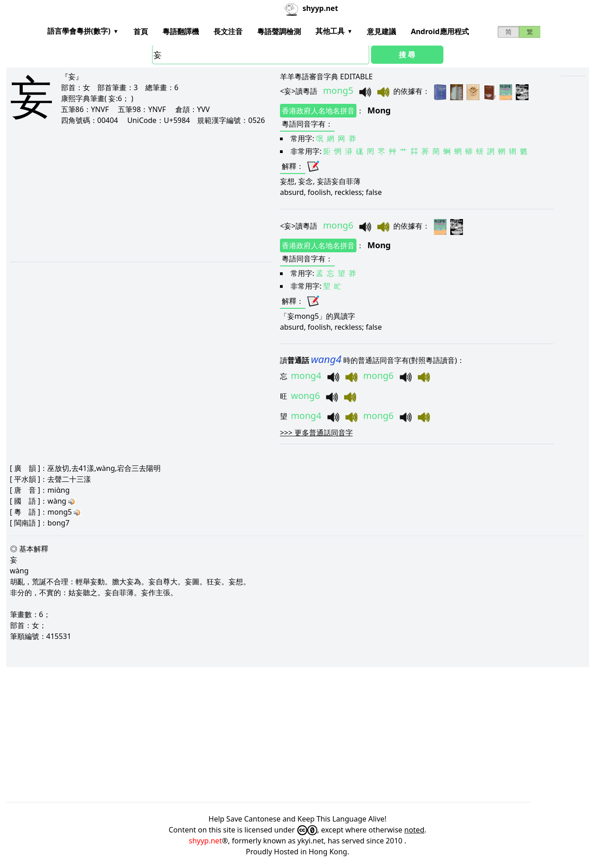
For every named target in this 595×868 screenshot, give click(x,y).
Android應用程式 (440, 31)
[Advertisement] (130, 193)
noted (414, 830)
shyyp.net (206, 841)
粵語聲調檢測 (279, 31)
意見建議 (381, 31)
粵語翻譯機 (181, 31)
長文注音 (228, 31)
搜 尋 (407, 55)
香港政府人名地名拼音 (318, 111)
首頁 (141, 31)
